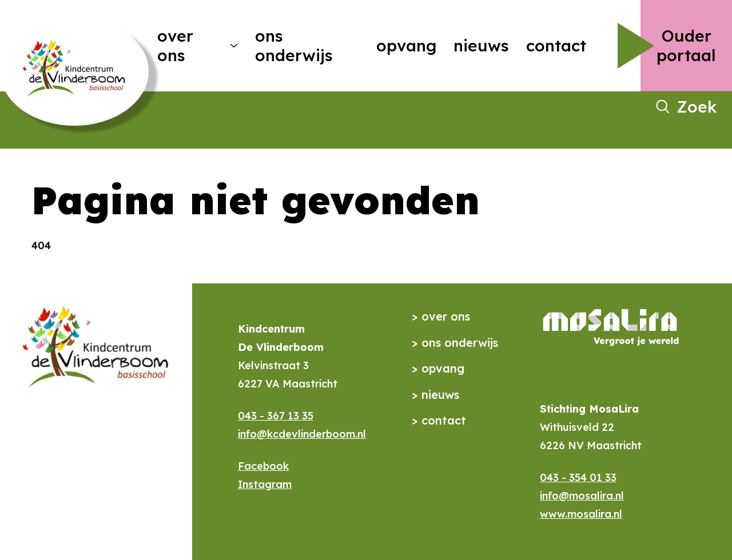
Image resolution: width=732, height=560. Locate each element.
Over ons (175, 45)
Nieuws (481, 45)
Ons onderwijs (294, 45)
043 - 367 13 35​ (276, 416)
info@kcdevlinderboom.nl (302, 434)
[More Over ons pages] (234, 46)
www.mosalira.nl (581, 514)
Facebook (263, 466)
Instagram (265, 484)
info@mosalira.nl (582, 496)
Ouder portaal (686, 45)
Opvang (406, 45)
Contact (556, 45)
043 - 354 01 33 (578, 477)
